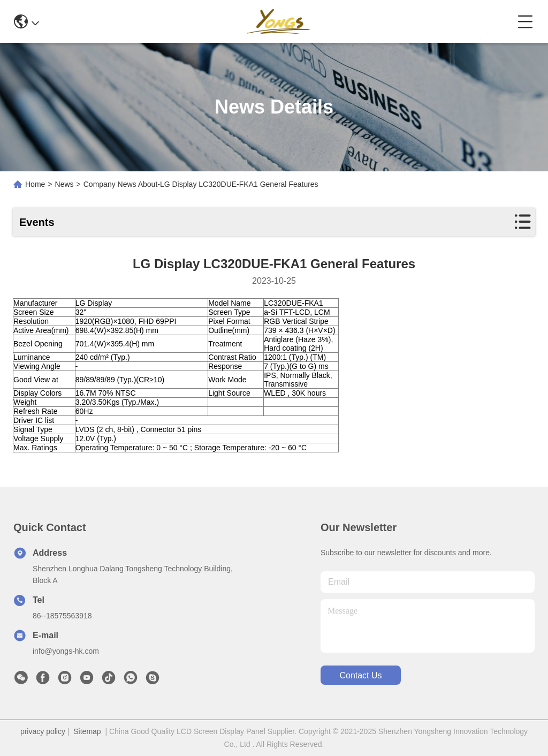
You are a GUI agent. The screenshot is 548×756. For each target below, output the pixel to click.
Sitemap (87, 731)
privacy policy (43, 731)
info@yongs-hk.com (66, 651)
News (64, 184)
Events (37, 222)
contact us (360, 675)
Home (35, 184)
